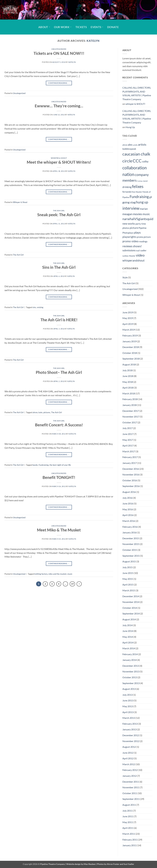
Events (97, 27)
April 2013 (128, 712)
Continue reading (59, 83)
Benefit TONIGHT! (59, 477)
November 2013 (131, 671)
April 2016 (128, 515)
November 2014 (131, 602)
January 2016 (129, 532)
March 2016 (129, 521)
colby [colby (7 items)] (145, 161)
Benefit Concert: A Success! (59, 425)
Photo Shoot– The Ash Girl (59, 372)
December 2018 (131, 347)
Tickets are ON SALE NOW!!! (59, 53)
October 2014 (130, 608)
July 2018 (127, 370)
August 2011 (129, 805)
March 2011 (129, 834)
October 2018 (130, 353)
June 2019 (128, 312)
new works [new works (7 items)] (129, 224)
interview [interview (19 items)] (131, 208)
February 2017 (130, 457)
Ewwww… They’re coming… (59, 106)
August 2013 (129, 689)
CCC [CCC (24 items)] (137, 161)
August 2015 (129, 561)
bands (35, 465)
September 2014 (131, 613)
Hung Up (130, 127)
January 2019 (129, 341)
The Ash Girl (59, 211)
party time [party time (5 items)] (141, 224)
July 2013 (127, 695)
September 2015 (131, 556)
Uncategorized (59, 49)
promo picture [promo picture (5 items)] (144, 237)
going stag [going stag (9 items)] (129, 202)
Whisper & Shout (59, 158)
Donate (113, 27)
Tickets (81, 27)
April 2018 (128, 388)
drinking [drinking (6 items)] (127, 187)
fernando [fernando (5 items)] (127, 192)
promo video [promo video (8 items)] (130, 241)
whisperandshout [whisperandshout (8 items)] (133, 260)
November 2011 (131, 787)
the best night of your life (60, 465)
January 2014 (129, 660)
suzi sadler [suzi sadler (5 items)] (141, 250)
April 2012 (128, 758)
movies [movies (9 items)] (138, 214)
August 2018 (129, 364)
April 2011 (128, 828)
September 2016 (131, 486)
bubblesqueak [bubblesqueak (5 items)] (129, 149)
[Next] (79, 584)
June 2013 (128, 700)
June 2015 (128, 573)
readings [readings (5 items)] (143, 241)
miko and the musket (57, 574)
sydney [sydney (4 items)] (125, 256)
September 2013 (131, 683)
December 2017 (131, 411)
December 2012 (131, 735)
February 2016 (130, 527)
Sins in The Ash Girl (59, 267)
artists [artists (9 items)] (142, 144)
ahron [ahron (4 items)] (125, 145)
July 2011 (127, 811)
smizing (40, 307)
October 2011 (130, 793)
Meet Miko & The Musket (59, 530)
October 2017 (130, 422)
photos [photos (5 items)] (126, 228)
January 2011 (129, 845)
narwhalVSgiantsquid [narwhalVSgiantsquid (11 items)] (138, 219)
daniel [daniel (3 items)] (145, 181)
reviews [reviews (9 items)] (127, 246)
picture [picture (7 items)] (134, 228)
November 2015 (131, 544)
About (44, 27)
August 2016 (129, 492)
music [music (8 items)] (146, 214)
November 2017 (131, 417)
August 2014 (129, 619)
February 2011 (130, 840)
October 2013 (130, 677)
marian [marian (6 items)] (144, 209)
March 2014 (129, 648)
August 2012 (129, 747)
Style (125, 277)
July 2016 (127, 498)
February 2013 (130, 724)
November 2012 (131, 741)
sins (34, 307)
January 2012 (129, 776)
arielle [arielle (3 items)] (135, 145)
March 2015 (129, 590)
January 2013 (129, 729)
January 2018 (129, 405)
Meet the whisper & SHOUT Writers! (59, 162)
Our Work (63, 27)
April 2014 (128, 642)
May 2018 (128, 382)
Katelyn (93, 41)
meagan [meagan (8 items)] (127, 214)
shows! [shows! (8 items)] (137, 246)
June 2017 (128, 434)
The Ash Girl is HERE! (59, 320)
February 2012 (130, 770)
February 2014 (130, 654)
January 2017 (129, 463)
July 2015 (127, 567)
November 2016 (131, 474)
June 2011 (128, 816)
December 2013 (131, 666)
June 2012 (128, 753)
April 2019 (128, 324)
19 (72, 584)
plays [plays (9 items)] (137, 232)
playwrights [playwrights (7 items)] (129, 237)
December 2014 (131, 596)
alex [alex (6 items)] (130, 145)
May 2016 (128, 509)
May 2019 (128, 318)
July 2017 (127, 428)
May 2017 (128, 440)
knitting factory (41, 574)
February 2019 (130, 335)
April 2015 (128, 584)
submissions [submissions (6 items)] (129, 250)
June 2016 (128, 503)
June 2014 (128, 631)
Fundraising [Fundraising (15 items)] (139, 197)
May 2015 (128, 579)
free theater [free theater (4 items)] (137, 192)
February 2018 (130, 399)
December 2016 (131, 469)
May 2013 (128, 706)
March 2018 (129, 393)
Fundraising (44, 465)
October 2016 (130, 480)
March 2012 (129, 764)
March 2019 (129, 330)
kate (40, 412)
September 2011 (131, 799)
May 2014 (128, 637)
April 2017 (128, 445)
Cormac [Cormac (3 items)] (140, 181)
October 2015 (130, 550)
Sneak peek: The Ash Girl (59, 215)
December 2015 (131, 538)
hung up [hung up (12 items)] (142, 202)
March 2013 (129, 718)
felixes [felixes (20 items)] (138, 186)
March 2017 (129, 451)
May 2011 (128, 822)
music (70, 574)
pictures (47, 412)
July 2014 (127, 625)
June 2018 (128, 376)
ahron (35, 412)
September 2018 (131, 359)
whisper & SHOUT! (135, 104)
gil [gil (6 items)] (151, 197)
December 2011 (131, 782)
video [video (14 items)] (140, 255)
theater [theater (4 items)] (132, 256)
